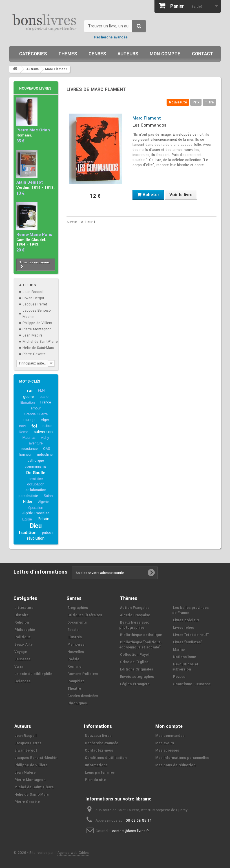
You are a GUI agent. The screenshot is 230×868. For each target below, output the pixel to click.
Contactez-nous (99, 750)
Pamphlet (76, 681)
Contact (203, 54)
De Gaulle (36, 473)
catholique (36, 461)
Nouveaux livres (35, 88)
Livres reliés (183, 628)
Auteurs (128, 54)
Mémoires (76, 645)
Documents (77, 622)
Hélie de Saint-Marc (38, 348)
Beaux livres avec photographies (134, 625)
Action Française (135, 608)
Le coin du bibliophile (33, 674)
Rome (23, 432)
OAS (47, 449)
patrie (44, 397)
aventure (36, 443)
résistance (30, 449)
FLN (41, 390)
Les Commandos (149, 125)
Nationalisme (184, 657)
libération (28, 402)
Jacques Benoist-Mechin (36, 758)
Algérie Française (36, 513)
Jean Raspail (33, 292)
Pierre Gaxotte (34, 354)
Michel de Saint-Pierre (40, 342)
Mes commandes (170, 736)
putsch (47, 533)
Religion (22, 622)
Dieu (36, 526)
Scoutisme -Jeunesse (192, 684)
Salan (48, 496)
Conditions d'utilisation (106, 758)
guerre (29, 397)
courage (29, 420)
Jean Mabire (33, 335)
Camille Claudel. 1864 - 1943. (31, 242)
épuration (36, 508)
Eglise (27, 519)
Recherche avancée (111, 37)
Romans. (24, 135)
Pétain (43, 519)
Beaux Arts (24, 645)
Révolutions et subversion (185, 667)
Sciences (22, 681)
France (46, 402)
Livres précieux (186, 620)
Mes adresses (167, 750)
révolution (36, 538)
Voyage (21, 652)
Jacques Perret (35, 304)
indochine (45, 455)
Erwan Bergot (33, 298)
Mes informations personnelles (182, 758)
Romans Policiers (83, 674)
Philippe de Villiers (37, 323)
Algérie (43, 502)
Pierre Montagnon (37, 329)
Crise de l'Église (134, 662)
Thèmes (68, 54)
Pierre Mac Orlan (33, 130)
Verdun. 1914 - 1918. (36, 187)
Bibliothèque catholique (141, 635)
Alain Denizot (30, 182)
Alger (45, 420)
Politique (22, 637)
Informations (96, 765)
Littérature (24, 608)
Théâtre (74, 689)
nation (47, 426)
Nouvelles (76, 652)
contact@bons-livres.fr (131, 831)
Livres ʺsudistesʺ (188, 642)
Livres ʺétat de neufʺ (191, 635)
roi (29, 390)
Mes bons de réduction (175, 765)
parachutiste (28, 496)
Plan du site (95, 780)
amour (36, 408)
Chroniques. (78, 703)
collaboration (36, 490)
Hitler (28, 502)
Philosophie (25, 630)
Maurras (29, 438)
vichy (45, 438)
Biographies (78, 608)
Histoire (21, 615)
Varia (19, 667)
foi (34, 426)
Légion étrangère (135, 684)
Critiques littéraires (85, 615)
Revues (179, 677)
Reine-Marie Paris (34, 235)
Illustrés (75, 637)
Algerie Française (135, 615)
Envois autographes (137, 677)
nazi (22, 426)
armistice (36, 479)
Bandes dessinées (83, 696)
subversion (43, 432)
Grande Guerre (36, 414)
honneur (25, 455)
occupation (36, 484)
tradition (27, 533)
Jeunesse (22, 659)
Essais (73, 630)
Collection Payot (135, 655)
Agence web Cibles (73, 853)
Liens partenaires (100, 772)
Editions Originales (137, 669)
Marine (179, 650)
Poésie (73, 659)
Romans (74, 667)
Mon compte (165, 54)
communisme (36, 466)
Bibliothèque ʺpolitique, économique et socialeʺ (140, 645)
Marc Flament (147, 118)
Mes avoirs (165, 743)
